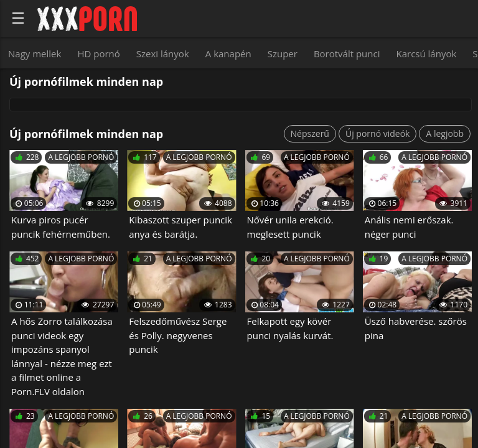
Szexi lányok (163, 54)
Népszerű (310, 133)
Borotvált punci (347, 54)
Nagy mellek (35, 54)
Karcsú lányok (427, 54)
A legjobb (445, 133)
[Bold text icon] (18, 18)
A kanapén (228, 54)
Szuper (283, 54)
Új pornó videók (377, 133)
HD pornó (98, 54)
